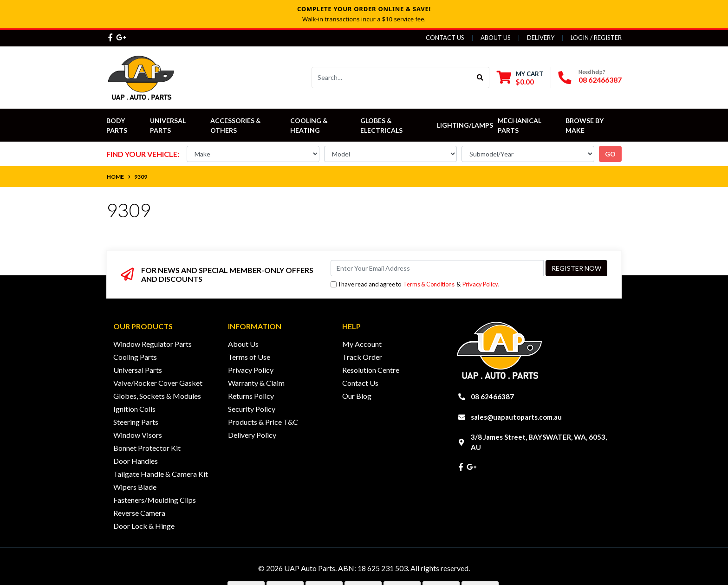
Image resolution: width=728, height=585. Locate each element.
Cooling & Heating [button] (310, 125)
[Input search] (392, 78)
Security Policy (252, 409)
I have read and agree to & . (415, 284)
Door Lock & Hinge (144, 526)
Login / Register (596, 38)
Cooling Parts (135, 357)
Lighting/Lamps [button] (465, 125)
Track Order (362, 357)
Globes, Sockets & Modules (157, 396)
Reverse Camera (139, 513)
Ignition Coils (134, 409)
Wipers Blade (135, 487)
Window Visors (138, 435)
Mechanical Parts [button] (520, 125)
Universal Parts (169, 125)
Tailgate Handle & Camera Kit (161, 474)
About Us (496, 38)
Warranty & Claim (256, 383)
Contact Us (445, 38)
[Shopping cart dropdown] (520, 78)
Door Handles (136, 461)
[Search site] (480, 78)
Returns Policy (251, 396)
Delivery (541, 38)
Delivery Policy (252, 435)
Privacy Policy (480, 284)
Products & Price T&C (263, 422)
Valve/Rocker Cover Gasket (158, 383)
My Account (362, 344)
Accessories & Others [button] (236, 125)
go (610, 154)
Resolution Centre (371, 370)
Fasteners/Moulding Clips (155, 500)
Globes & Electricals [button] (381, 125)
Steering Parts (136, 422)
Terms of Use (249, 357)
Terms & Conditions (429, 284)
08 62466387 (600, 80)
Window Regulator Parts (153, 344)
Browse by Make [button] (585, 125)
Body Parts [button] (117, 125)
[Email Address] (437, 268)
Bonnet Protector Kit (147, 448)
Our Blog (357, 396)
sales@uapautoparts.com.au (516, 417)
